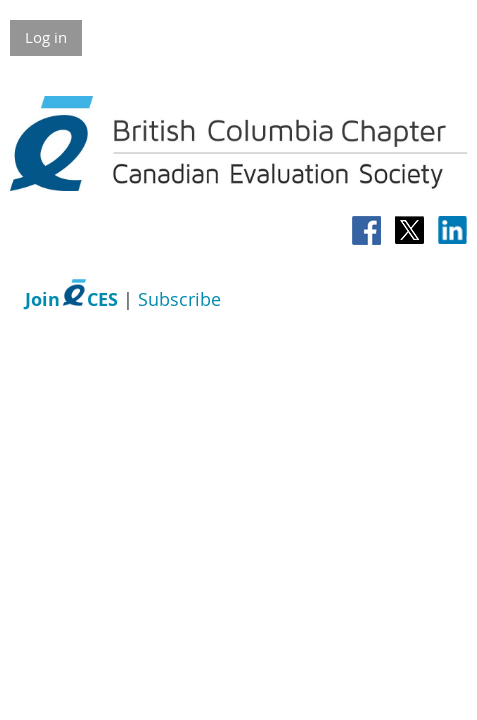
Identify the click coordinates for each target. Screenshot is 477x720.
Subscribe (179, 299)
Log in (46, 37)
